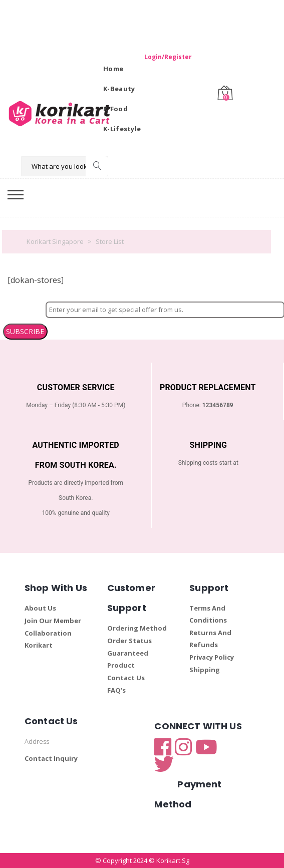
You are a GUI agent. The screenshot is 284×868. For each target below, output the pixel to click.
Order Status (129, 641)
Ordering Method (137, 628)
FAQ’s (116, 690)
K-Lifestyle (122, 129)
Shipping (205, 670)
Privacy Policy (212, 657)
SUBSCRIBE (25, 331)
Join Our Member (53, 621)
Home (113, 69)
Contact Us (126, 678)
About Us (40, 608)
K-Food (115, 109)
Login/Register (168, 57)
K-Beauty (119, 89)
